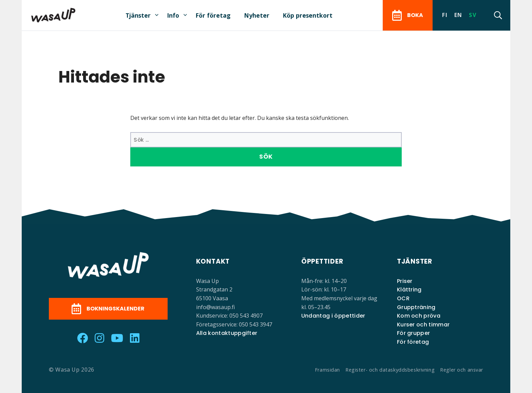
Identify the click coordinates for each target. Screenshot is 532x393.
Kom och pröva (419, 316)
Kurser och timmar (423, 325)
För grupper (414, 333)
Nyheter (257, 15)
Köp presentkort (308, 15)
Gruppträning (416, 307)
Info (173, 15)
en (458, 15)
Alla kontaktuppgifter (227, 333)
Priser (405, 281)
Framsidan (327, 370)
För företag (213, 15)
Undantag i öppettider (333, 316)
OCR (403, 298)
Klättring (409, 290)
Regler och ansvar (462, 370)
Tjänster (138, 15)
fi (445, 15)
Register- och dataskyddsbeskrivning (390, 370)
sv (473, 15)
